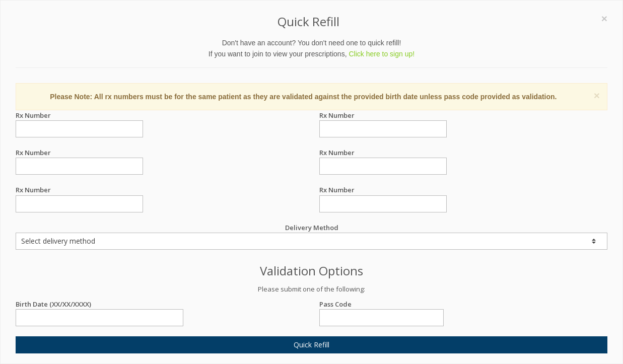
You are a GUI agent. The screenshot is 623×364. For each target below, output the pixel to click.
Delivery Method (311, 236)
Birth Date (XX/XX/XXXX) (99, 304)
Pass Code (382, 304)
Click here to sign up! (382, 54)
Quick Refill (311, 345)
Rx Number (79, 116)
